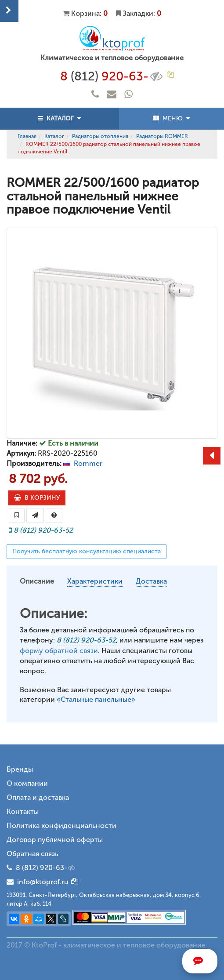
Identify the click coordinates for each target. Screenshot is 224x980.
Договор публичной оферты (55, 840)
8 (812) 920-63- (46, 868)
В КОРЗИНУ (37, 498)
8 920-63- (112, 76)
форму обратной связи (59, 651)
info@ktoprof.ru (38, 882)
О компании (27, 783)
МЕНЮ (172, 118)
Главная (27, 136)
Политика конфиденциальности (61, 826)
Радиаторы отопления (100, 136)
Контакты (23, 811)
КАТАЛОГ (59, 118)
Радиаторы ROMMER (162, 136)
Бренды (20, 769)
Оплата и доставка (38, 797)
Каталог (54, 136)
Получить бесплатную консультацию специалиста (87, 551)
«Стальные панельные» (96, 699)
